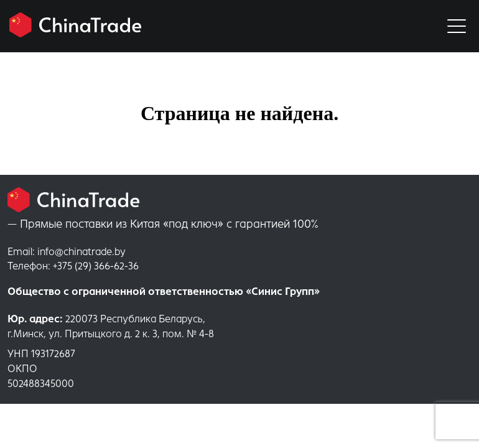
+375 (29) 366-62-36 (73, 266)
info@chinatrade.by (67, 252)
